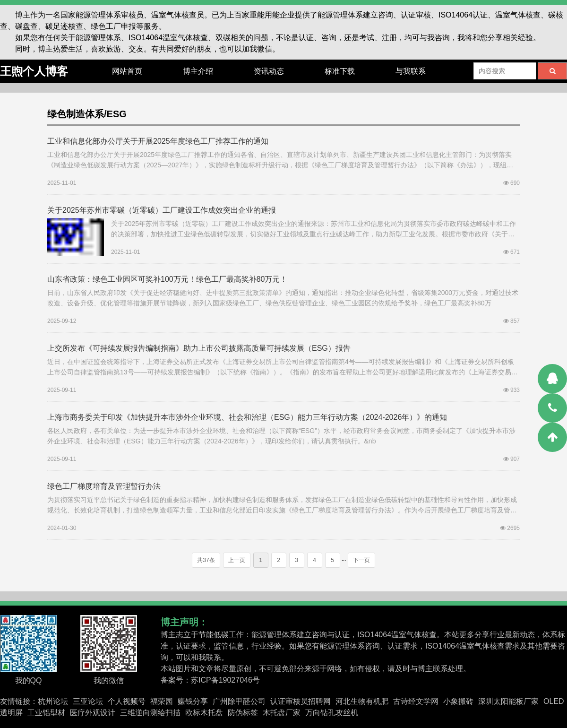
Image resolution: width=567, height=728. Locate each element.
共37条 (206, 560)
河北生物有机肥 (362, 701)
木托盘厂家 (282, 713)
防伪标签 (243, 713)
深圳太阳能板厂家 (508, 701)
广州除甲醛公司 (239, 701)
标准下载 (340, 71)
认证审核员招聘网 (301, 701)
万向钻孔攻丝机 (332, 713)
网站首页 (127, 71)
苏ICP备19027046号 (225, 680)
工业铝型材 (46, 713)
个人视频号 (127, 701)
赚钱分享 (193, 701)
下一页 (361, 560)
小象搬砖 (458, 701)
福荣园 (162, 701)
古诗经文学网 (416, 701)
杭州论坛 (53, 701)
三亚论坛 (88, 701)
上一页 (237, 560)
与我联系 (411, 71)
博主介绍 (198, 71)
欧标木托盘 (204, 713)
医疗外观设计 (93, 713)
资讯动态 (269, 71)
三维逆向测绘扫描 (150, 713)
